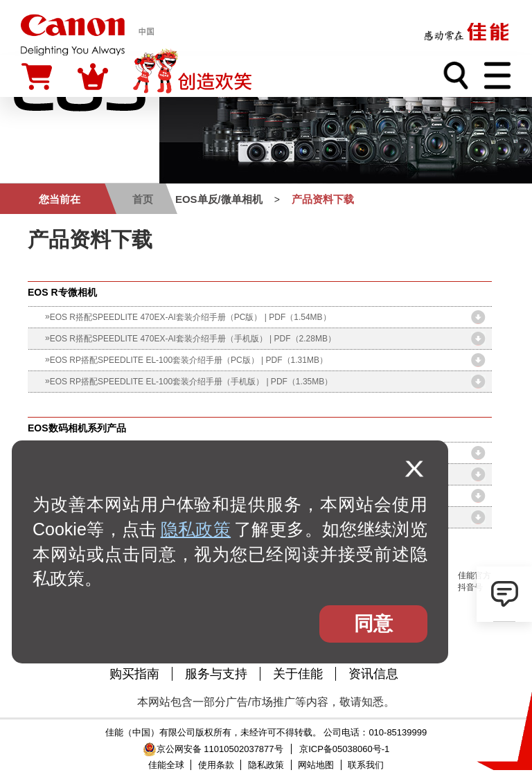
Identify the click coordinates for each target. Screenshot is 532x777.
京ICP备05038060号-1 (344, 749)
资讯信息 (373, 674)
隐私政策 (196, 529)
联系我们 (366, 765)
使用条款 (216, 765)
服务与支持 (216, 674)
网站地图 (316, 765)
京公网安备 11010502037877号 (213, 749)
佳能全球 (166, 765)
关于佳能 (298, 674)
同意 (373, 624)
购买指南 (134, 674)
